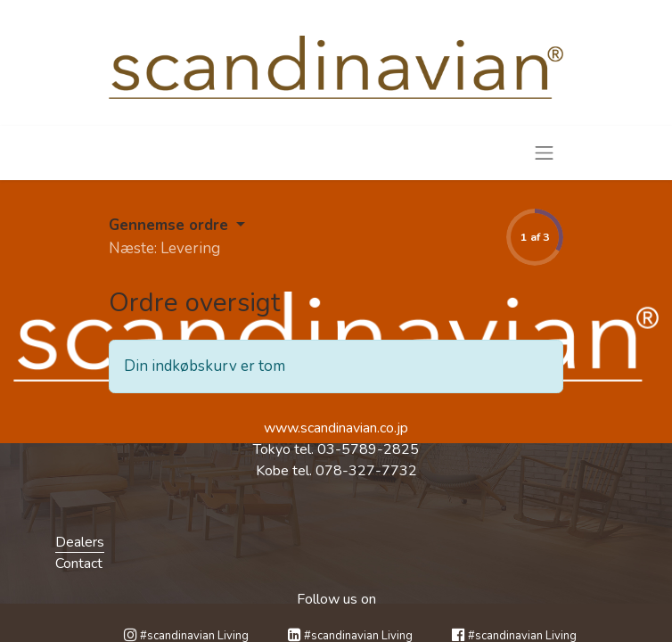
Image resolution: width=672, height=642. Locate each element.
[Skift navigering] (545, 153)
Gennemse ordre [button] (171, 225)
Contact (79, 564)
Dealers (80, 542)
